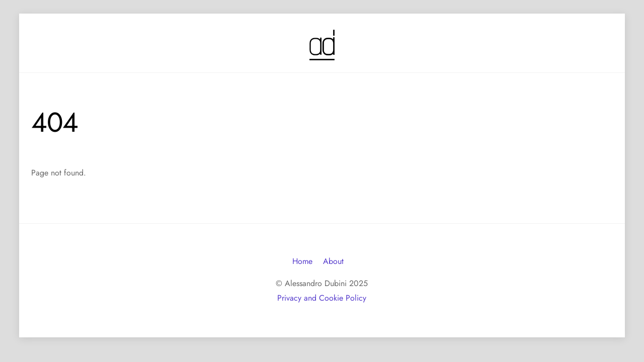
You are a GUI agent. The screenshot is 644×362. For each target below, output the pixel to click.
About (333, 261)
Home (302, 261)
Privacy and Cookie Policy (322, 298)
